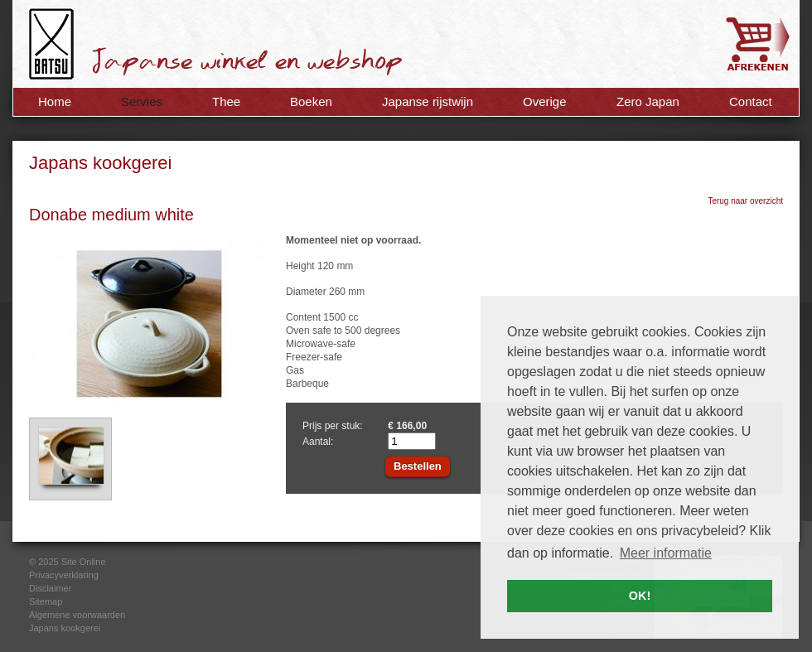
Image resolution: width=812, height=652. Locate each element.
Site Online (84, 562)
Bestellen (418, 466)
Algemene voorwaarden (77, 615)
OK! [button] (640, 596)
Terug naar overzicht (745, 201)
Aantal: (318, 442)
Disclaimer (50, 588)
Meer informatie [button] (666, 553)
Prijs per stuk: (333, 426)
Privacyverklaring (64, 575)
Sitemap (46, 601)
